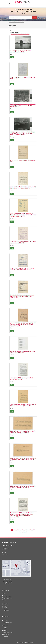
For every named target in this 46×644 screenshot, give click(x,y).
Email (5, 600)
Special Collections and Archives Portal (16, 22)
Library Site (4, 553)
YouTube (5, 608)
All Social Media (7, 610)
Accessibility (6, 636)
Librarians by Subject (8, 622)
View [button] (12, 57)
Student (5, 629)
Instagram (6, 609)
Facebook (5, 605)
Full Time (5, 627)
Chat (5, 596)
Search (35, 18)
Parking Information (8, 584)
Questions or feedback (8, 632)
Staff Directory (6, 624)
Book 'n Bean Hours (8, 582)
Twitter (5, 606)
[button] (9, 3)
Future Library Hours (8, 581)
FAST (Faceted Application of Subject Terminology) (21, 34)
